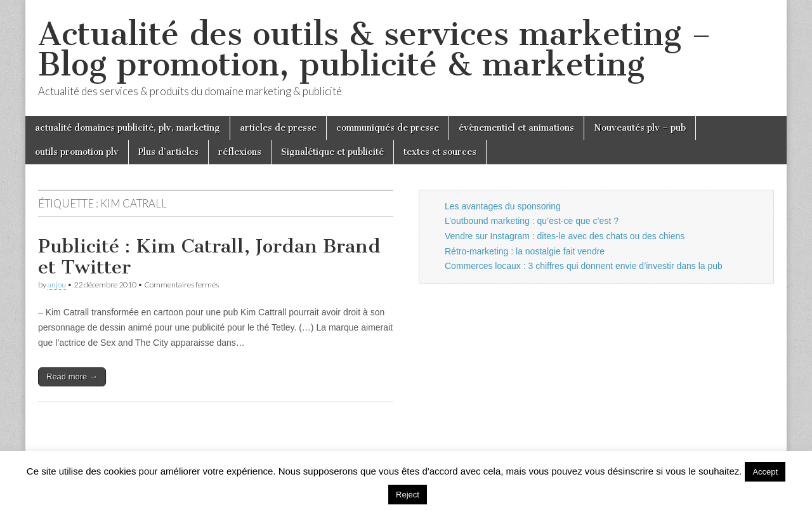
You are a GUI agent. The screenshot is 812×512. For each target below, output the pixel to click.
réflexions (240, 152)
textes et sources (440, 152)
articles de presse (278, 128)
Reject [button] (408, 495)
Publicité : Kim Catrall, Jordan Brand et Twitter (209, 257)
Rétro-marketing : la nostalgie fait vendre (525, 251)
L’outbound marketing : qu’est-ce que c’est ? (532, 221)
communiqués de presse (388, 128)
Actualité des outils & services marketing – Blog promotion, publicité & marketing (375, 49)
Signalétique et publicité (332, 152)
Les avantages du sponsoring (503, 206)
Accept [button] (765, 472)
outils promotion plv (77, 152)
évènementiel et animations (516, 128)
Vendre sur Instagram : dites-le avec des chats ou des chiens (565, 236)
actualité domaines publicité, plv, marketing (128, 128)
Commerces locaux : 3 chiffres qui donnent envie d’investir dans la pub (584, 266)
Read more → (72, 377)
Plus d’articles (168, 152)
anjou (57, 285)
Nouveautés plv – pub (640, 128)
